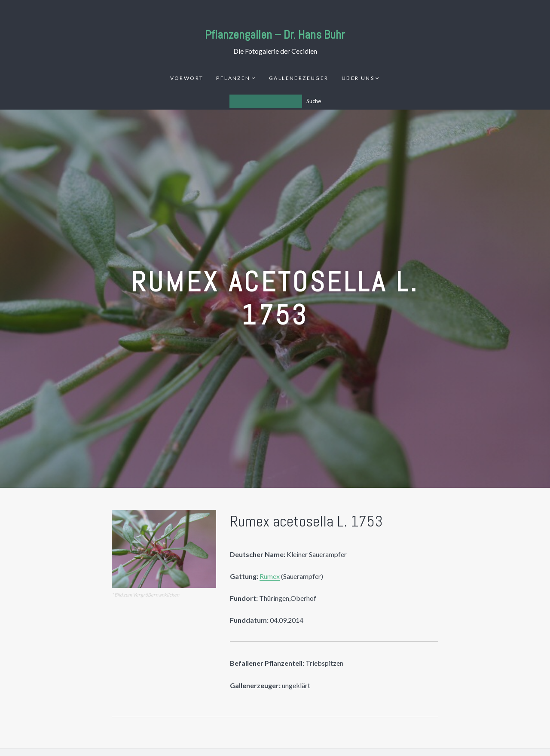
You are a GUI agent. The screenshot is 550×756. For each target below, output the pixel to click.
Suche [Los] (314, 101)
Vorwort (187, 78)
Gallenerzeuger (299, 78)
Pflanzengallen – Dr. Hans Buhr (275, 35)
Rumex (270, 576)
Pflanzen (233, 78)
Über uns (358, 78)
